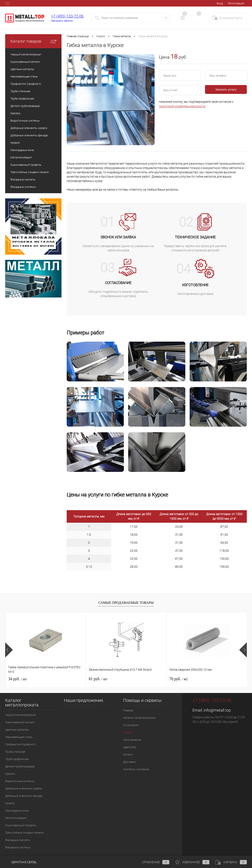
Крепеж (10, 774)
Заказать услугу (226, 89)
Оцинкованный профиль (21, 825)
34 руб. (18, 679)
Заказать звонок (62, 21)
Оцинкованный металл (20, 722)
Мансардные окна (17, 811)
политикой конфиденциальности (182, 106)
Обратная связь (21, 862)
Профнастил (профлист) (20, 744)
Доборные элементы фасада (24, 796)
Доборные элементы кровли (24, 788)
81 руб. (98, 679)
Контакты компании (136, 769)
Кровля (10, 803)
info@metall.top (217, 710)
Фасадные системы (18, 847)
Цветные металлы (17, 730)
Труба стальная (15, 752)
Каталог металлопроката (139, 718)
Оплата (128, 755)
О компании (131, 725)
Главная (128, 710)
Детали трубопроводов (20, 766)
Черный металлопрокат (21, 715)
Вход (220, 3)
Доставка (129, 762)
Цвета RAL (130, 747)
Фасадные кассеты (18, 840)
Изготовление (132, 740)
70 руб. (178, 679)
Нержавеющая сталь (19, 737)
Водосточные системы (20, 781)
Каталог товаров (33, 41)
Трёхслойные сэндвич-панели (24, 833)
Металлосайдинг (16, 818)
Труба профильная (17, 759)
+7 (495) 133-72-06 (67, 16)
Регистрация (236, 3)
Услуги (128, 732)
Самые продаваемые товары (126, 603)
